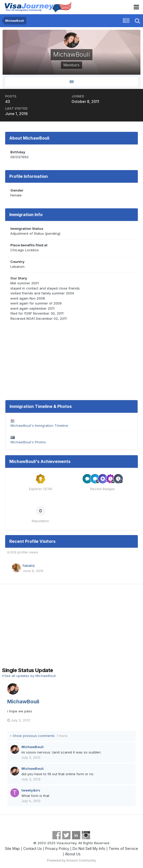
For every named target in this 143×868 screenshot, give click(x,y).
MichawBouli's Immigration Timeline (39, 425)
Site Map (12, 848)
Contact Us (33, 848)
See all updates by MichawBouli (29, 676)
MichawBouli (23, 702)
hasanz (29, 566)
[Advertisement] (71, 626)
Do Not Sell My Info (89, 848)
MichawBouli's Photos (28, 442)
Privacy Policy (57, 848)
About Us (73, 854)
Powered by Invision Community (71, 860)
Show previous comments (39, 736)
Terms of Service (123, 848)
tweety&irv (31, 790)
